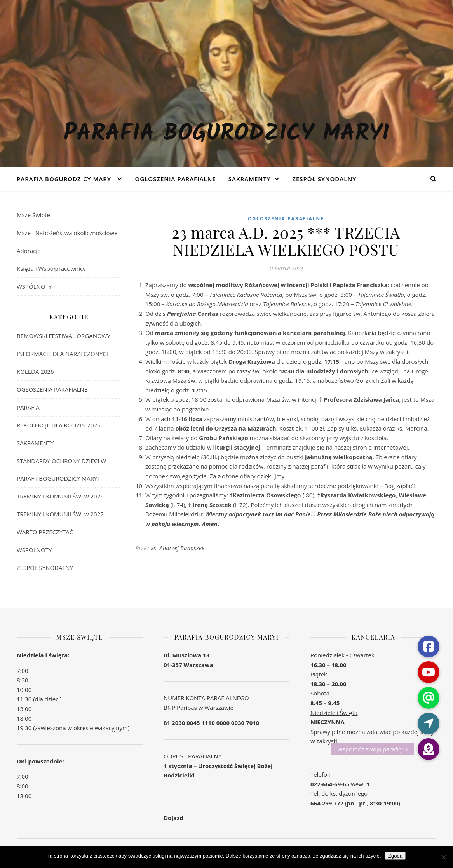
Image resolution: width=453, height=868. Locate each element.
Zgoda (396, 856)
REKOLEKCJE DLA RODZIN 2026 (59, 425)
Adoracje (29, 251)
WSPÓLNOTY (34, 286)
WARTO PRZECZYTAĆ (45, 532)
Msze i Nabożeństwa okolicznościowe (67, 233)
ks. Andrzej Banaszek (178, 548)
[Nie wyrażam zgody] (443, 857)
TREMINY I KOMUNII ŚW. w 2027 (60, 514)
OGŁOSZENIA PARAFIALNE (175, 179)
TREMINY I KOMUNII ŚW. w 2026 (60, 496)
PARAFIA (28, 407)
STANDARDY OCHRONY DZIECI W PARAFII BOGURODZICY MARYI (61, 470)
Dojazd (173, 818)
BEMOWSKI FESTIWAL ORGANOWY (64, 336)
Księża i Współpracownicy (51, 268)
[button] (429, 749)
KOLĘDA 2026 (35, 371)
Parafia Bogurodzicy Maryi (226, 134)
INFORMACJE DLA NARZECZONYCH (64, 354)
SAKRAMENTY (250, 179)
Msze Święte (33, 215)
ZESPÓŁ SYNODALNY (324, 179)
